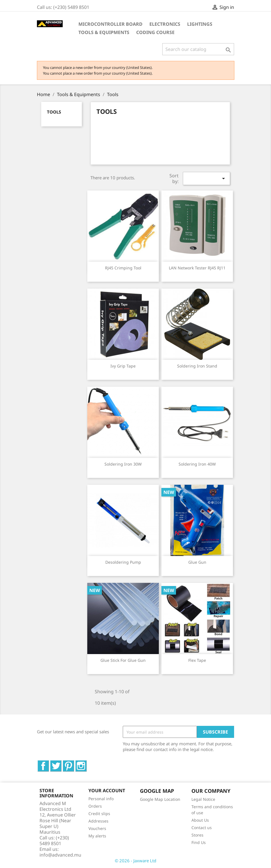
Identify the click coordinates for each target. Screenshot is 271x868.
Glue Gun (197, 562)
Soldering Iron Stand (197, 366)
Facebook (49, 763)
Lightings (200, 24)
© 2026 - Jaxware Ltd (135, 861)
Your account (107, 790)
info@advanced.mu (60, 855)
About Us (200, 820)
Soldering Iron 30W (123, 464)
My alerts (97, 836)
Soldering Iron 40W (197, 464)
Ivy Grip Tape (123, 366)
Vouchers (97, 828)
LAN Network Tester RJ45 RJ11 (197, 268)
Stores (197, 835)
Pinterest (74, 763)
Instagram (87, 763)
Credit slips (99, 814)
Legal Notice (203, 799)
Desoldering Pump (123, 562)
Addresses (98, 821)
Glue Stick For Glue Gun (123, 660)
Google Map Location (160, 799)
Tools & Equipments (104, 32)
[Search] (198, 49)
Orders (95, 806)
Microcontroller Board (110, 24)
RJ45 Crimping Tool (123, 268)
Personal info (101, 799)
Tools (54, 112)
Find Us (199, 842)
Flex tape (197, 660)
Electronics (165, 24)
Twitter (61, 763)
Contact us (202, 828)
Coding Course (155, 32)
